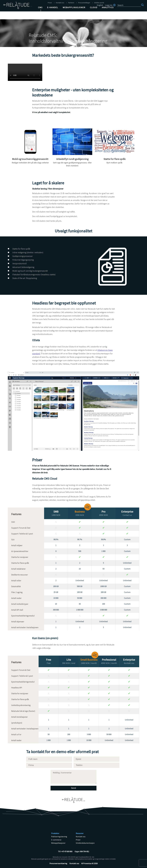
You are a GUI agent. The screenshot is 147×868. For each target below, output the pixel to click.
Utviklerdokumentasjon (85, 843)
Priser (50, 3)
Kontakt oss (60, 3)
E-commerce (56, 840)
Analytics (108, 7)
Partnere (71, 3)
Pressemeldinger (84, 3)
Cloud (94, 7)
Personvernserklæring (58, 863)
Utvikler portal (99, 3)
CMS (40, 7)
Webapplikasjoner (74, 7)
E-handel (53, 7)
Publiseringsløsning (59, 837)
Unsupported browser (25, 72)
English (100, 5)
